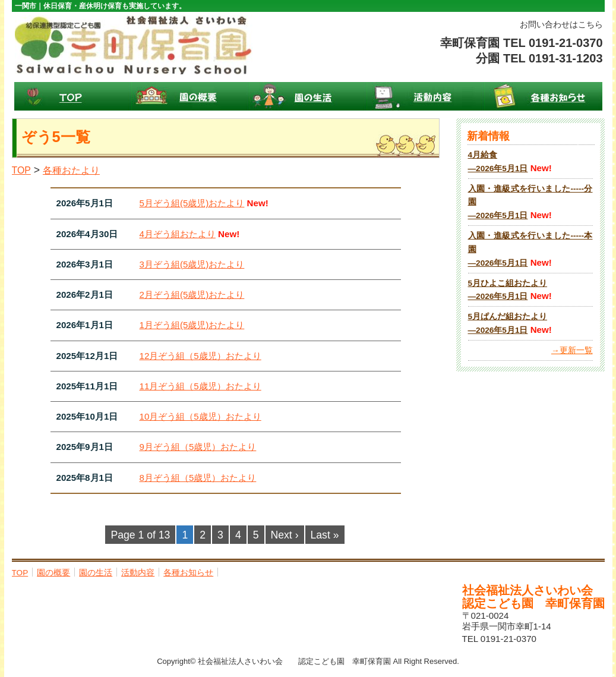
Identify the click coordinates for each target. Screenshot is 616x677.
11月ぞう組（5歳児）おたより (200, 386)
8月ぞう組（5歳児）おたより (198, 478)
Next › (285, 535)
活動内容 (426, 96)
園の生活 (308, 96)
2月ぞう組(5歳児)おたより (192, 295)
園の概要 (191, 96)
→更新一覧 (572, 350)
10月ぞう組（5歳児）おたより (200, 416)
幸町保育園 (134, 45)
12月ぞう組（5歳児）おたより (200, 356)
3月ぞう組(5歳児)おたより (192, 264)
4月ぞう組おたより (178, 234)
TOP (73, 96)
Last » (325, 535)
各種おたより (71, 170)
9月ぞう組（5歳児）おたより (198, 447)
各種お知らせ (544, 96)
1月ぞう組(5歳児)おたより (192, 325)
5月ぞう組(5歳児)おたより (192, 203)
